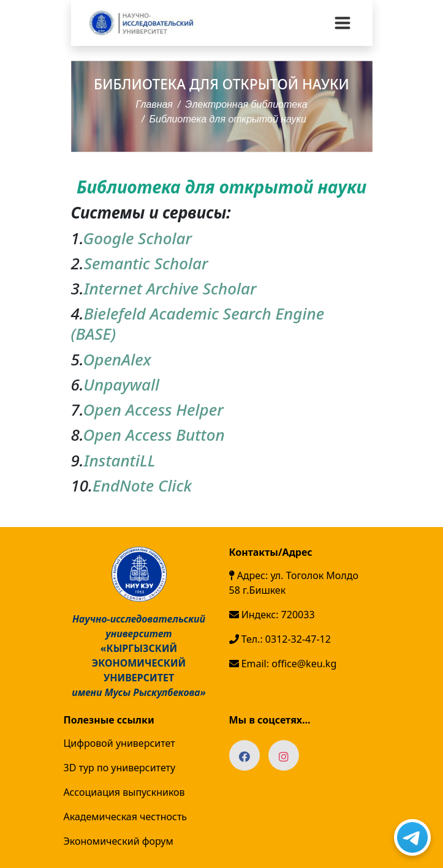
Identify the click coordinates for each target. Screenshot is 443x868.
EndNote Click (142, 485)
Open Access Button (153, 435)
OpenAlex (117, 359)
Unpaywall (121, 384)
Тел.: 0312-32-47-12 (280, 639)
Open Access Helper (153, 410)
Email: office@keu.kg (283, 664)
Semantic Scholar (146, 263)
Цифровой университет (119, 743)
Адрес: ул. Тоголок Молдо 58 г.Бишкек (294, 583)
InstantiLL (120, 460)
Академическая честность (126, 817)
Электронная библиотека (246, 104)
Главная (154, 104)
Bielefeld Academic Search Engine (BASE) (198, 324)
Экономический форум (119, 841)
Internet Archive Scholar (170, 288)
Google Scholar (137, 238)
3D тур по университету (120, 768)
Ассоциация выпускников (124, 792)
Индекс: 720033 (272, 615)
